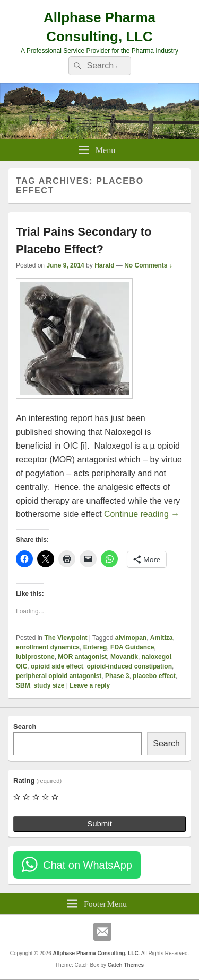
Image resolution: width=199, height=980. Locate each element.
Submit (99, 823)
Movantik (124, 657)
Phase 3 (117, 676)
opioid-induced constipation (129, 666)
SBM (23, 685)
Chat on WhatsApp (88, 865)
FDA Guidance (132, 647)
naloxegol (157, 657)
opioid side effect (57, 666)
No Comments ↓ (148, 265)
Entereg (95, 647)
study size (49, 685)
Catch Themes (126, 965)
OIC (21, 666)
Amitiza (162, 638)
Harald (104, 265)
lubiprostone (35, 657)
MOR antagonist (82, 657)
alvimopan (131, 638)
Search (25, 727)
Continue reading (142, 514)
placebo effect (154, 676)
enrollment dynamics (48, 647)
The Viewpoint (66, 638)
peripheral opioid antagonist (59, 676)
